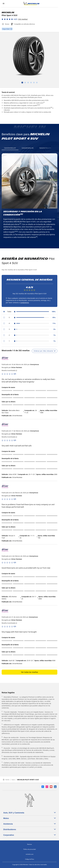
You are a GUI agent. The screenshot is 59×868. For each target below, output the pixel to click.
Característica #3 (45, 148)
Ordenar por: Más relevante (45, 351)
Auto (13, 780)
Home (6, 780)
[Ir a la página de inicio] (31, 4)
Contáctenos (25, 303)
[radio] (29, 312)
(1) (44, 102)
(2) (38, 105)
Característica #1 (10, 148)
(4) (51, 107)
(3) (39, 105)
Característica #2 (28, 148)
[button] (15, 19)
